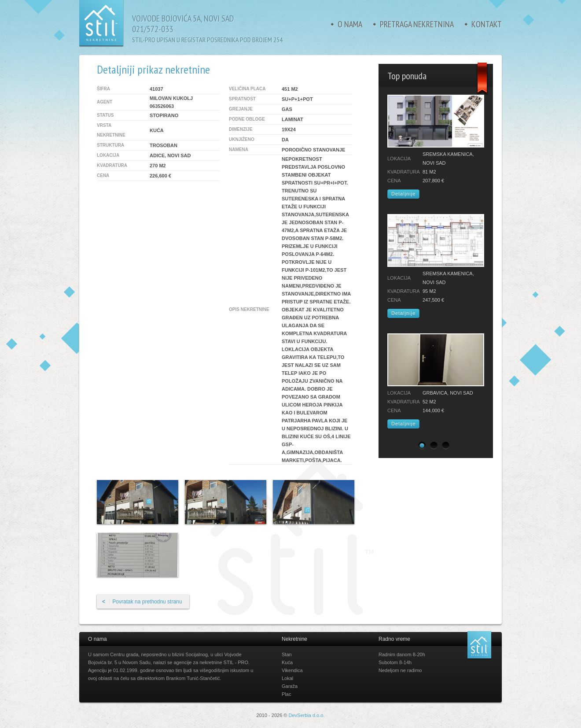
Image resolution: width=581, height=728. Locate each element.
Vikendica (292, 670)
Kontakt (487, 24)
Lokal (287, 678)
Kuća (287, 662)
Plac (286, 694)
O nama (350, 24)
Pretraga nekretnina (417, 24)
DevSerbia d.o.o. (307, 715)
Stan (287, 654)
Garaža (290, 686)
